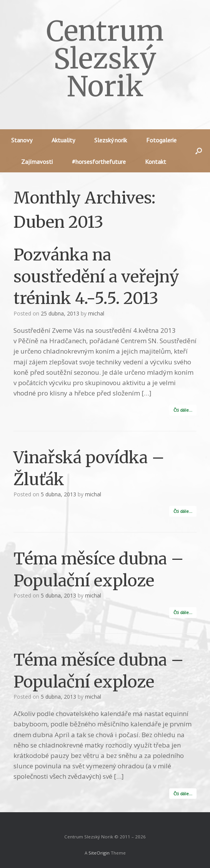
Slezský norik (111, 140)
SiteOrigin (99, 853)
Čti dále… (183, 410)
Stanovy (22, 140)
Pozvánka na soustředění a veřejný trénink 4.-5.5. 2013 (96, 276)
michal (96, 313)
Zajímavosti (37, 162)
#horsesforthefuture (99, 162)
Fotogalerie (161, 140)
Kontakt (156, 162)
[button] (199, 151)
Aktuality (63, 140)
